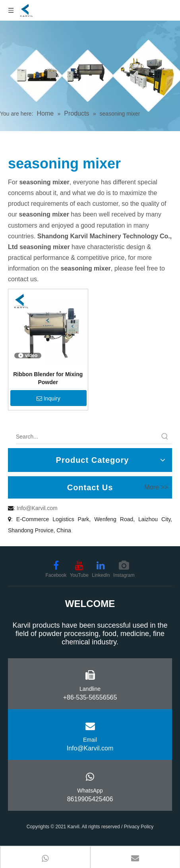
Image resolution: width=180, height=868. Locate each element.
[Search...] (87, 437)
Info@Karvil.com (37, 508)
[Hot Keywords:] (165, 437)
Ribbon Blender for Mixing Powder (48, 378)
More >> (156, 487)
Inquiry (48, 398)
